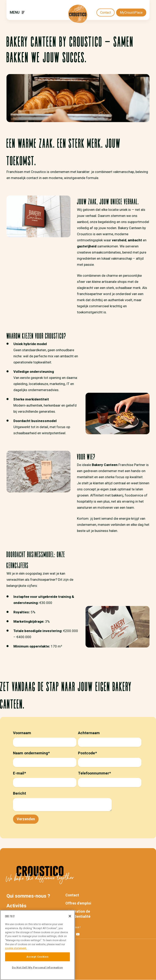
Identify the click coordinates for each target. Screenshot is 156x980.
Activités (16, 906)
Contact (106, 13)
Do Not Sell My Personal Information (37, 967)
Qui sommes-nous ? (28, 896)
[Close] (70, 916)
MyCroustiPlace (131, 13)
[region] (37, 945)
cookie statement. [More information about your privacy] (16, 948)
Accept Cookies (37, 957)
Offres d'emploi (78, 903)
